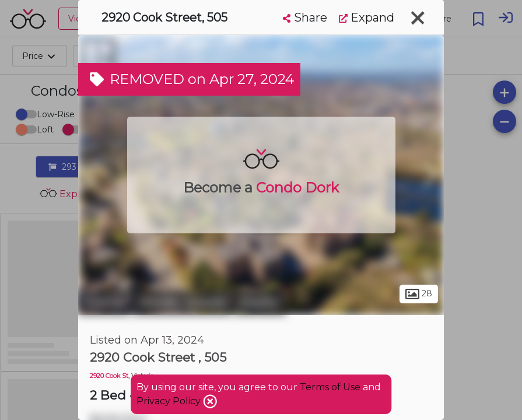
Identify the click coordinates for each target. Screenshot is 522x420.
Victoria (104, 302)
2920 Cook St (109, 376)
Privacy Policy (170, 401)
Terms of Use (330, 387)
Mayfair (260, 302)
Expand (367, 17)
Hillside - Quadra (183, 302)
